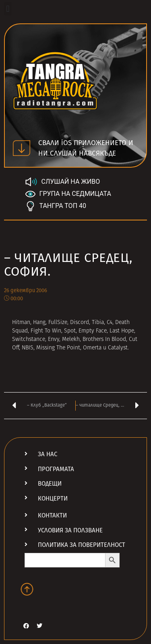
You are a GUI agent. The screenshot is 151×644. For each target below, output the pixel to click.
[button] (8, 9)
